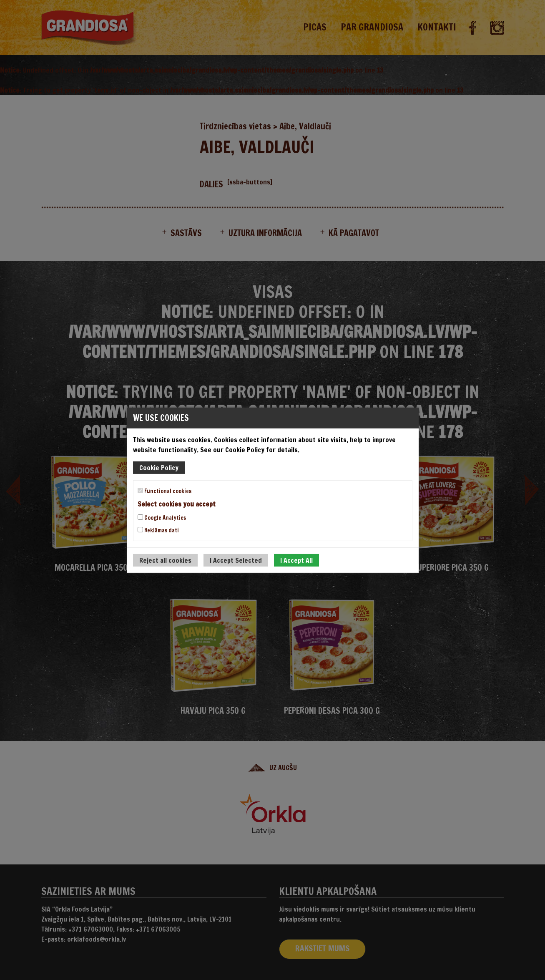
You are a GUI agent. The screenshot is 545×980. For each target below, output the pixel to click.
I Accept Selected (236, 560)
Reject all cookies (165, 560)
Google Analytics (162, 518)
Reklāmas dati (158, 530)
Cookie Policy (159, 467)
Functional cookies (165, 491)
